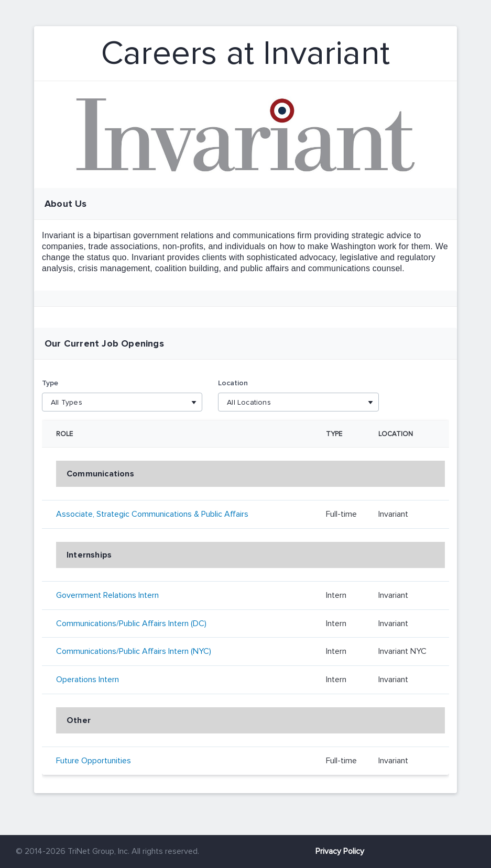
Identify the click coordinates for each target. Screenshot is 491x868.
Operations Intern (88, 680)
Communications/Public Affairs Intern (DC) (131, 624)
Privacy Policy (340, 851)
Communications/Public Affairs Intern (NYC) (134, 651)
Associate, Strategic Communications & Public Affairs (152, 514)
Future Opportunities (94, 761)
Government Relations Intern (107, 595)
